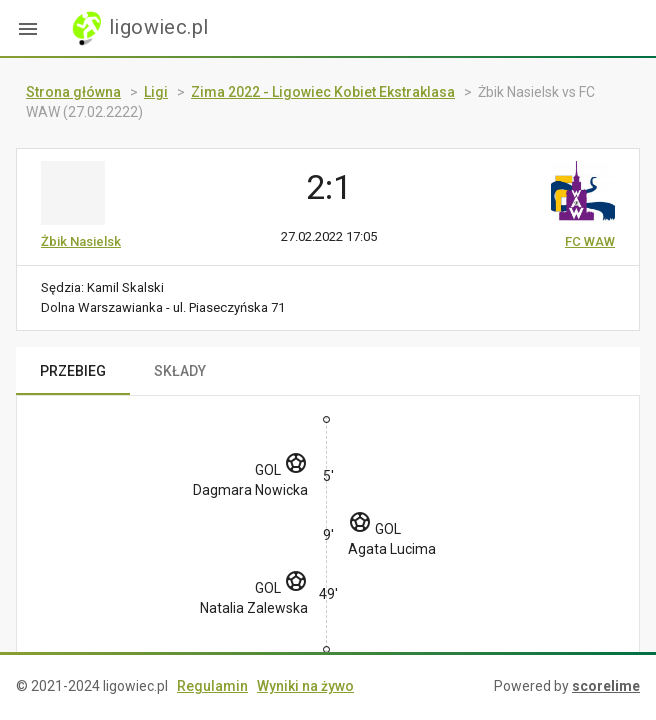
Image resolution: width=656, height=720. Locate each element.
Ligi (156, 92)
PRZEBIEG (73, 371)
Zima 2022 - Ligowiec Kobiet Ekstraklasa (323, 92)
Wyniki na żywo (305, 686)
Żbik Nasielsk (81, 241)
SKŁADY (180, 371)
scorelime (606, 686)
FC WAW (590, 241)
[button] (28, 28)
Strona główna (73, 92)
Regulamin (212, 686)
